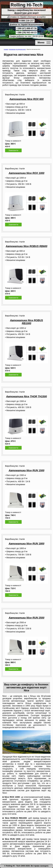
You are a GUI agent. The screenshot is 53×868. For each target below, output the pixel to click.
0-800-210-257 (27, 21)
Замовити (13, 150)
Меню (41, 43)
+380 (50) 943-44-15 (26, 32)
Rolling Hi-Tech (26, 5)
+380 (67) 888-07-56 (26, 28)
